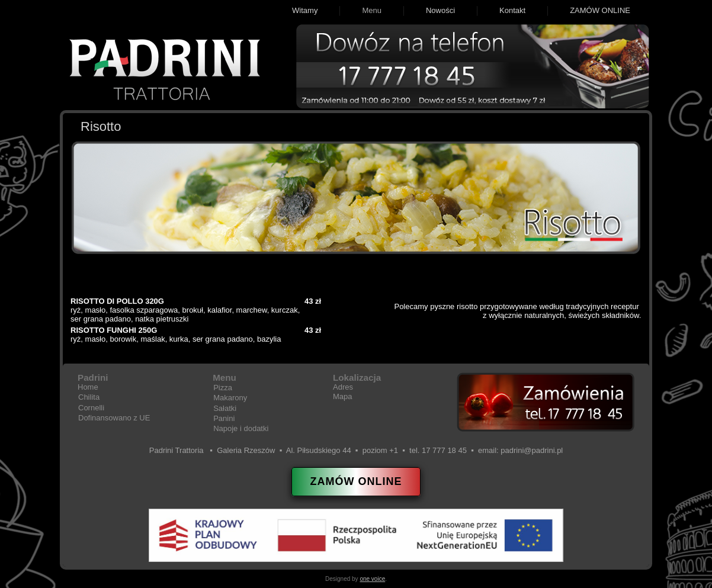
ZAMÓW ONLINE (600, 10)
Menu (372, 10)
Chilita (89, 397)
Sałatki (225, 408)
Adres (343, 387)
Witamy (305, 10)
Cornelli (91, 408)
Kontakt (512, 10)
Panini (224, 418)
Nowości (440, 10)
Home (88, 387)
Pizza (223, 388)
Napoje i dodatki (241, 428)
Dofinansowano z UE (114, 418)
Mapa (343, 396)
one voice (372, 579)
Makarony (230, 398)
